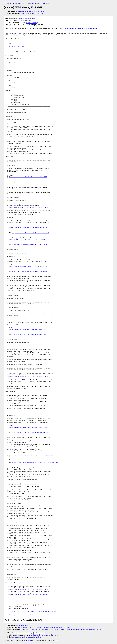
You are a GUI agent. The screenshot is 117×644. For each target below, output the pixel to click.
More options (40, 11)
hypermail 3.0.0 (29, 641)
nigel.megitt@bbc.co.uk (26, 19)
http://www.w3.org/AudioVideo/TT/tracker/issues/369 (28, 329)
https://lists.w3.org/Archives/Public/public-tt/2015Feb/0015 (31, 456)
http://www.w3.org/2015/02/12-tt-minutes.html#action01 (29, 208)
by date (33, 635)
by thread (40, 635)
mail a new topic (39, 633)
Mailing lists (17, 3)
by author (55, 635)
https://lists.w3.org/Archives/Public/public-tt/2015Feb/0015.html (35, 463)
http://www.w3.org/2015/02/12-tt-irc (25, 62)
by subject (48, 635)
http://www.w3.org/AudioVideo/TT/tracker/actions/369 (28, 427)
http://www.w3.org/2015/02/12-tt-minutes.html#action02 (29, 377)
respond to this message (25, 633)
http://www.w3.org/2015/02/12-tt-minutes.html (81, 28)
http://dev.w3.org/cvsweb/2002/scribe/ (25, 615)
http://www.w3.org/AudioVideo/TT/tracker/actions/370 (28, 177)
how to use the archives (19, 637)
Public (24, 3)
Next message (26, 14)
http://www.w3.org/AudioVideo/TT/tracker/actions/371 (28, 228)
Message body (23, 11)
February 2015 (46, 3)
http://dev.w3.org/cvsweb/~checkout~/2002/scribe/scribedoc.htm (34, 612)
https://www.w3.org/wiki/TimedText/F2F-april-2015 (27, 240)
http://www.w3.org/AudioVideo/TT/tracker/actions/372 (28, 267)
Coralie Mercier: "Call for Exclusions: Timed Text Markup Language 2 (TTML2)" (44, 627)
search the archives (35, 637)
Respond (32, 11)
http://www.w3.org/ (19, 47)
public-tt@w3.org (33, 3)
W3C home (7, 3)
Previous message (38, 14)
